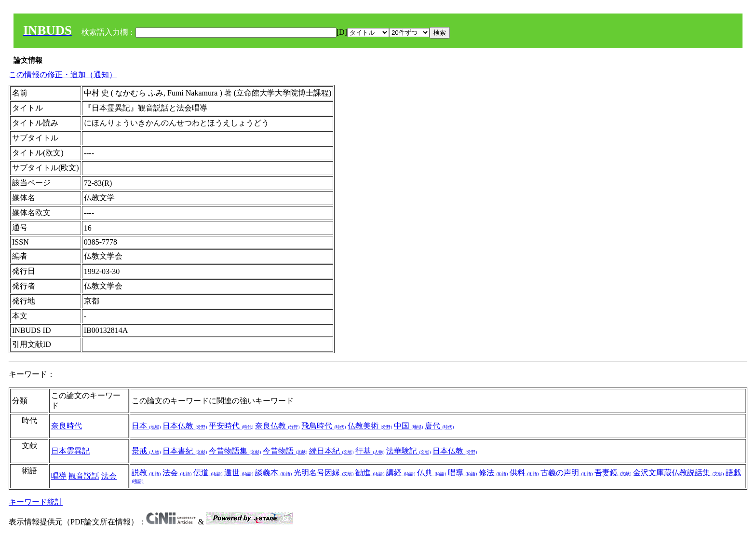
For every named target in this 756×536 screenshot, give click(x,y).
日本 (146, 426)
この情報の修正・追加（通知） (63, 75)
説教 (146, 473)
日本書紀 (185, 451)
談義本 (273, 473)
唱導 (59, 476)
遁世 (239, 473)
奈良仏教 (277, 426)
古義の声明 (567, 473)
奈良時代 (67, 426)
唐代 (439, 426)
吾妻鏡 (613, 473)
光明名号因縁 (324, 473)
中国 (408, 426)
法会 (109, 476)
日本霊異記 (70, 451)
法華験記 (408, 451)
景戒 (146, 451)
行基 (370, 451)
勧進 (370, 473)
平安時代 (231, 426)
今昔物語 (285, 451)
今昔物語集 (235, 451)
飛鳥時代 (324, 426)
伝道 (208, 473)
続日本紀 (331, 451)
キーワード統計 (36, 502)
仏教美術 (370, 426)
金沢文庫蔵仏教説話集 (678, 473)
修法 (493, 473)
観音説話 (84, 476)
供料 (524, 473)
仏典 (432, 473)
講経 (401, 473)
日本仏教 (185, 426)
